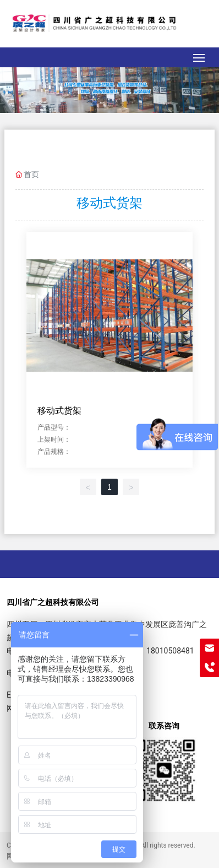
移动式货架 (59, 411)
